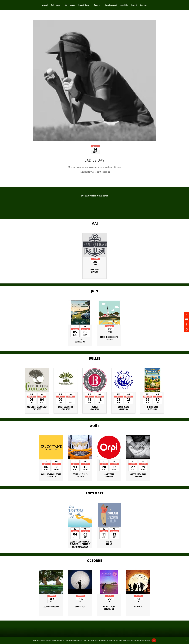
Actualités (124, 5)
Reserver (143, 5)
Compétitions (83, 5)
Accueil (45, 5)
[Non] (186, 640)
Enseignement (111, 5)
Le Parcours (70, 5)
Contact (134, 5)
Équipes (97, 5)
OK (154, 640)
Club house (55, 5)
